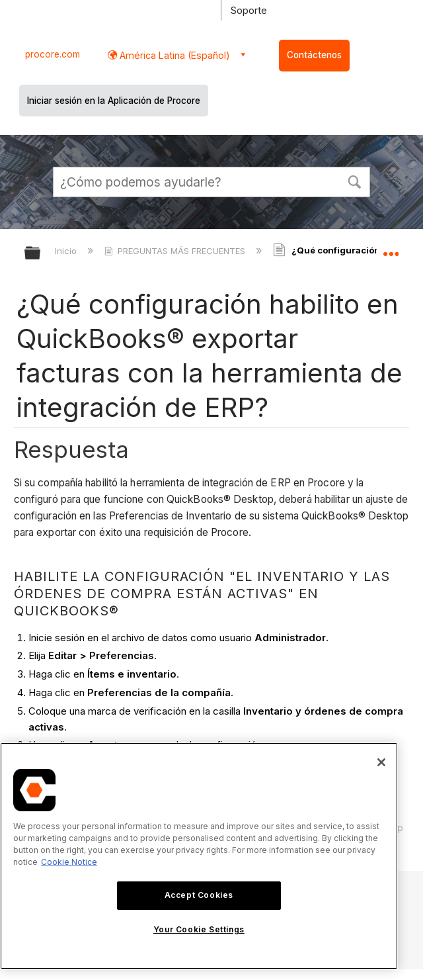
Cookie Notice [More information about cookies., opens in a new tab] (69, 862)
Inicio (67, 251)
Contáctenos (314, 55)
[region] (199, 856)
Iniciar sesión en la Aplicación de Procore (114, 101)
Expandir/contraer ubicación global (391, 249)
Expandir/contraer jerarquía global (41, 254)
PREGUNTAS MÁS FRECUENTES (176, 251)
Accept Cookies (199, 895)
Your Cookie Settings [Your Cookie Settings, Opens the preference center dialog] (199, 929)
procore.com (53, 54)
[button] (354, 181)
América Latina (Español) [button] (173, 55)
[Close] (381, 762)
